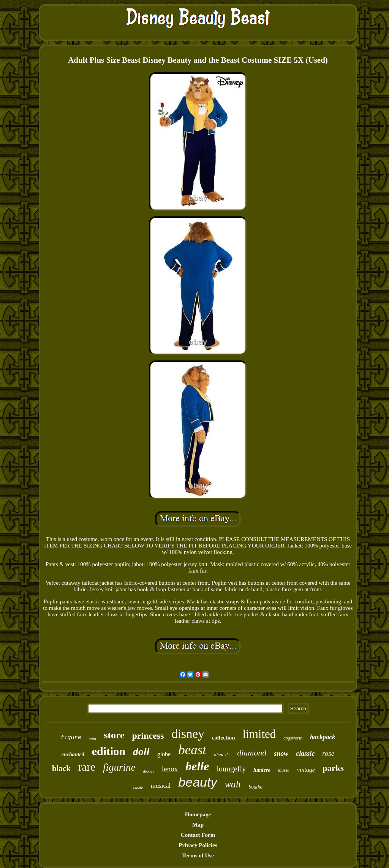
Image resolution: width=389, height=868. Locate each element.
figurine (119, 767)
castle (138, 787)
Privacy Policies (198, 845)
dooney (149, 771)
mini (93, 739)
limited (259, 734)
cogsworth (293, 738)
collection (224, 738)
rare (87, 767)
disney (188, 734)
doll (141, 751)
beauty (198, 782)
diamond (252, 753)
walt (233, 784)
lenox (170, 769)
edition (109, 751)
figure (71, 738)
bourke (256, 787)
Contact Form (198, 835)
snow (281, 754)
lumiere (262, 770)
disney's (222, 755)
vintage (306, 770)
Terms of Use (198, 855)
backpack (323, 737)
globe (164, 754)
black (61, 768)
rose (328, 753)
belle (197, 766)
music (283, 770)
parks (333, 768)
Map (198, 825)
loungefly (231, 769)
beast (192, 750)
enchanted (73, 755)
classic (305, 754)
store (114, 735)
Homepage (198, 814)
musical (161, 786)
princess (148, 736)
